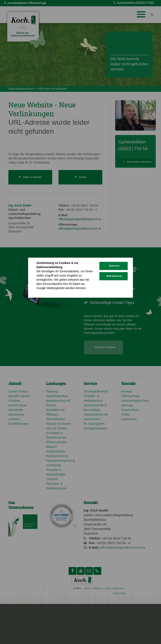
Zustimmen (114, 266)
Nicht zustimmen (114, 276)
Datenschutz (45, 292)
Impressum (62, 292)
